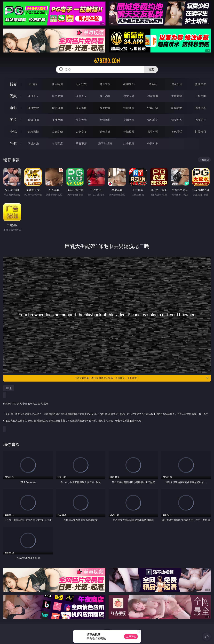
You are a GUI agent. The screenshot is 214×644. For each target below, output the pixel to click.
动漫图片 (105, 120)
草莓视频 (81, 144)
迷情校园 (129, 132)
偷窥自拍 (33, 120)
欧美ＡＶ (81, 96)
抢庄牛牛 (201, 84)
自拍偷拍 (57, 96)
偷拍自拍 (57, 108)
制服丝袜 (129, 108)
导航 (13, 143)
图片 (13, 120)
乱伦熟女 (177, 108)
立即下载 (131, 636)
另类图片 (201, 120)
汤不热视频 (105, 144)
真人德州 (57, 84)
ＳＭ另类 (201, 96)
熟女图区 (177, 120)
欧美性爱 (105, 108)
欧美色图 (81, 120)
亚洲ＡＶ (33, 96)
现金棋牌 (177, 84)
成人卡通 (81, 108)
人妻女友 (81, 132)
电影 (13, 108)
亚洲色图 (57, 120)
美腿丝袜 (129, 120)
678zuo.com (107, 61)
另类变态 (201, 108)
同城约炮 (33, 144)
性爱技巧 (201, 132)
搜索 (151, 69)
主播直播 (177, 96)
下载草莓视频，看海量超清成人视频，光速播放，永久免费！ (142, 378)
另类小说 (153, 132)
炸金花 (153, 84)
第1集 (9, 388)
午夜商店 (57, 144)
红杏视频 (129, 144)
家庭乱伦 (57, 132)
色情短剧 (153, 144)
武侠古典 (105, 132)
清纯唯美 (153, 120)
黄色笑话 (177, 132)
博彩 (13, 84)
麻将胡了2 (129, 84)
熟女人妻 (129, 96)
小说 (13, 132)
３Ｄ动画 (105, 96)
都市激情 (33, 132)
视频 (13, 96)
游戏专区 (105, 84)
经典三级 (153, 108)
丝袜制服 (153, 96)
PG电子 (33, 84)
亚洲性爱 (33, 108)
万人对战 (81, 84)
